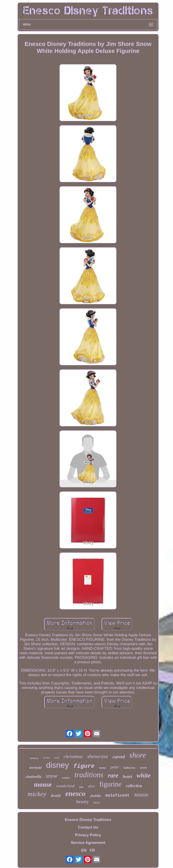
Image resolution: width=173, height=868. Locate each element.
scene (46, 758)
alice (91, 786)
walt (57, 758)
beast (97, 803)
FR (92, 850)
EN (84, 850)
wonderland (65, 786)
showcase (98, 756)
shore (138, 755)
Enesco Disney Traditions (88, 820)
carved (119, 757)
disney (58, 765)
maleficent (118, 795)
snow (51, 776)
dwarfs (56, 796)
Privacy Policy (88, 835)
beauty (83, 802)
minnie (141, 795)
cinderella (33, 777)
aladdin (95, 796)
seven (143, 768)
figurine (110, 784)
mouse (43, 784)
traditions (89, 775)
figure (84, 766)
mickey (37, 794)
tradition (66, 778)
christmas (73, 756)
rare (113, 775)
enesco (75, 793)
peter (115, 767)
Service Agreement (88, 843)
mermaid (35, 768)
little (81, 787)
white (143, 775)
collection (134, 786)
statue (102, 768)
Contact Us (88, 827)
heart (127, 776)
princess (34, 758)
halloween (129, 768)
